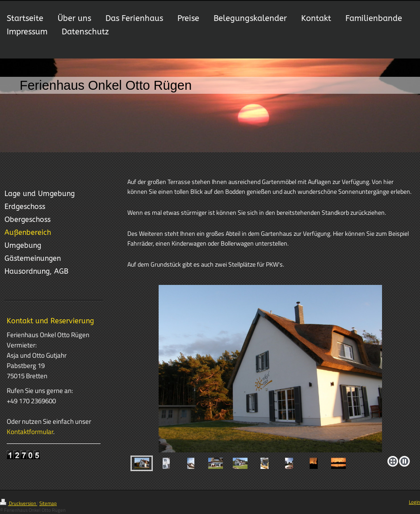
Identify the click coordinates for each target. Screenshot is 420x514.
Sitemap (48, 503)
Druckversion (19, 503)
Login (414, 502)
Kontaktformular (30, 432)
